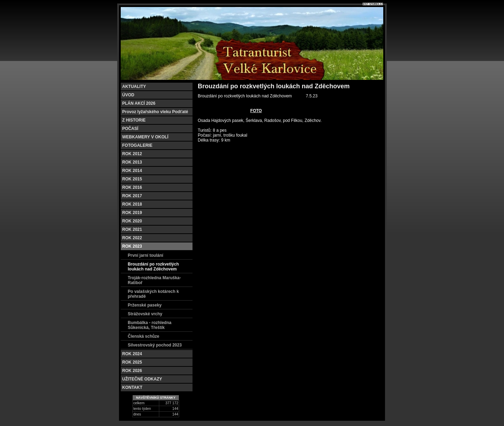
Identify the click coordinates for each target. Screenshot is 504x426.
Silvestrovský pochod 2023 (155, 345)
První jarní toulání (145, 255)
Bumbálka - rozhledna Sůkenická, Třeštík (150, 325)
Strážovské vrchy (145, 314)
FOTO (256, 111)
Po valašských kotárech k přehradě (153, 294)
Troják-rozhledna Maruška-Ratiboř (154, 280)
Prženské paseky (145, 305)
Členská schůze (143, 336)
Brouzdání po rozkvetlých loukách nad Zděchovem (153, 267)
